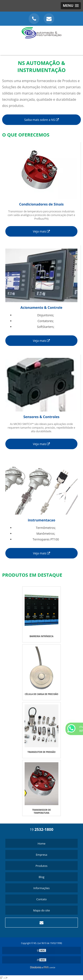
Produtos (41, 866)
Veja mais (41, 231)
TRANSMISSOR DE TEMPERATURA (42, 811)
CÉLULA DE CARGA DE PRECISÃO (42, 694)
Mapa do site (41, 910)
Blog (42, 877)
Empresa (41, 855)
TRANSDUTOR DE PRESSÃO (42, 752)
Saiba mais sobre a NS (41, 120)
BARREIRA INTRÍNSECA (41, 636)
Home (42, 843)
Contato (41, 899)
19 (42, 830)
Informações (41, 888)
